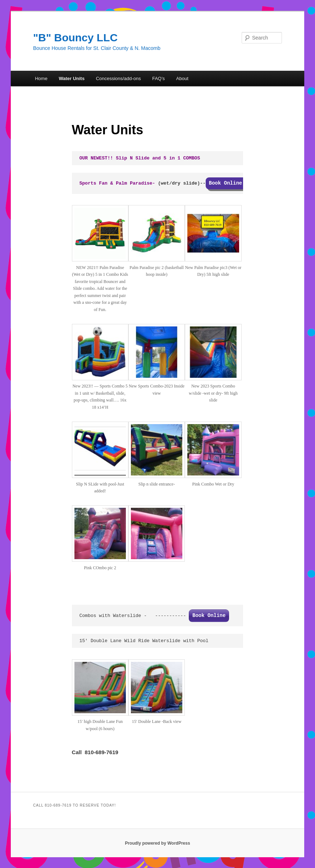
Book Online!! (229, 183)
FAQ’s (158, 78)
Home (41, 78)
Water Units (72, 78)
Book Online (209, 616)
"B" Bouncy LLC (75, 38)
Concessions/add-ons (118, 78)
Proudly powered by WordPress (157, 843)
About (182, 78)
